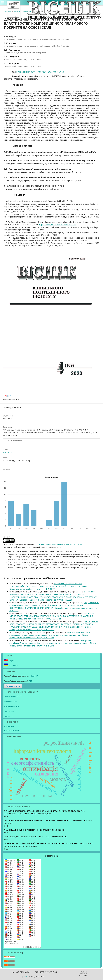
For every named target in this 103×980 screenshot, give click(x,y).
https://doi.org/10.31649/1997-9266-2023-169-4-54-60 (40, 72)
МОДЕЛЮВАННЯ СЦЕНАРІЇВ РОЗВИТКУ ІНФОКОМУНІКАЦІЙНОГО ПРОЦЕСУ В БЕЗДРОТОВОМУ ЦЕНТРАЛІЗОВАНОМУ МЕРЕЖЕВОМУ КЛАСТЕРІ (54, 605)
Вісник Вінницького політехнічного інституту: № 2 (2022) (50, 628)
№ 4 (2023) (27, 11)
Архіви (17, 11)
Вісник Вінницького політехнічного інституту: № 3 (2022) (35, 619)
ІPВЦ (26, 977)
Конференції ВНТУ (12, 706)
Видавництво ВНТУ (12, 701)
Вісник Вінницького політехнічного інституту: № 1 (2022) (46, 600)
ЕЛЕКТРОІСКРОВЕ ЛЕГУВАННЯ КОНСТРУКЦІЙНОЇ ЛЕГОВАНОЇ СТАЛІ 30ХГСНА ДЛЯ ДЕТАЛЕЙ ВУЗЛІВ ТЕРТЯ (46, 585)
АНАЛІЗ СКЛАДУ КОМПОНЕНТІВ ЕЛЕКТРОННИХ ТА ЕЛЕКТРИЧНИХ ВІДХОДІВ (35, 830)
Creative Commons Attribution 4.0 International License (60, 544)
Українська (13, 666)
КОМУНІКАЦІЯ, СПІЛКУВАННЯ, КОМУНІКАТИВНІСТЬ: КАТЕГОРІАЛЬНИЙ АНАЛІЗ (36, 837)
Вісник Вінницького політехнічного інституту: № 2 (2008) (49, 636)
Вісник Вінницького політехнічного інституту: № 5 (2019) (48, 588)
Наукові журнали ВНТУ (13, 696)
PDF (9, 396)
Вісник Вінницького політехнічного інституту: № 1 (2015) (53, 644)
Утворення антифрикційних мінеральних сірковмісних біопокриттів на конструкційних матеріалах (50, 642)
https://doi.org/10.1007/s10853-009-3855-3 (57, 224)
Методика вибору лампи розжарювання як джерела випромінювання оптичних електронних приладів (50, 634)
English (12, 661)
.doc (32, 676)
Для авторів (9, 726)
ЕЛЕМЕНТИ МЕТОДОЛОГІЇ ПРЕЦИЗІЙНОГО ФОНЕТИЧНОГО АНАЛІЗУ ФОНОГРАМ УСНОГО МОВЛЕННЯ (52, 615)
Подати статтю (13, 686)
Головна (7, 11)
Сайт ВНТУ (8, 716)
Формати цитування (13, 440)
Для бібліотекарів (12, 731)
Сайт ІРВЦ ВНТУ (10, 711)
